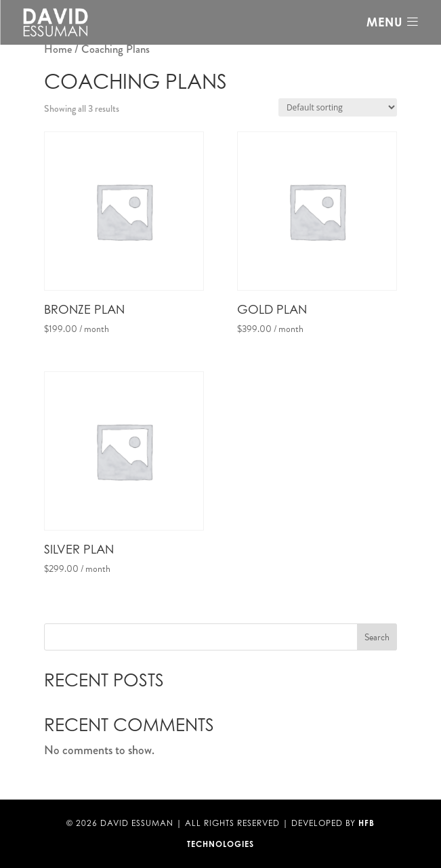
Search (377, 637)
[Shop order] (338, 107)
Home (58, 49)
